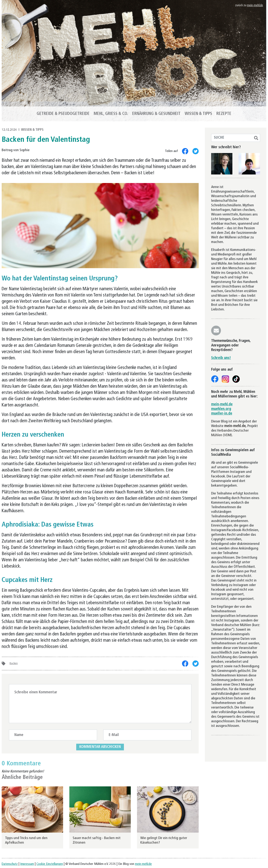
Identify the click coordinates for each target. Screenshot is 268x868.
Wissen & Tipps (198, 114)
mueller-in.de (222, 414)
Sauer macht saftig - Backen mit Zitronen (97, 840)
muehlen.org (221, 409)
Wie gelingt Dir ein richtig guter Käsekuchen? (164, 840)
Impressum (27, 864)
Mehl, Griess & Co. (111, 114)
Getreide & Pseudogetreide (63, 114)
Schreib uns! (221, 358)
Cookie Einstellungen (50, 864)
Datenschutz (10, 864)
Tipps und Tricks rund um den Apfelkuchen (26, 840)
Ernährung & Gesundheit (156, 114)
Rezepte (224, 114)
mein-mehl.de (255, 6)
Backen (14, 663)
